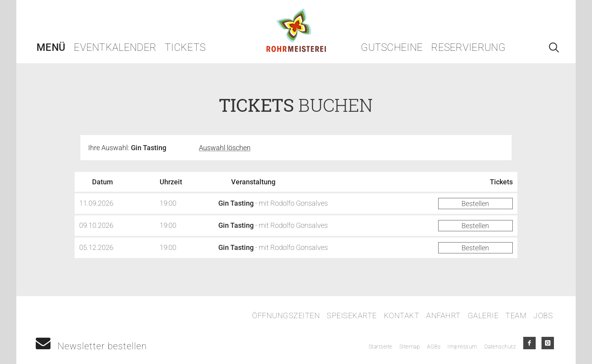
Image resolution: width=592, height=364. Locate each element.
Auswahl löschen (225, 148)
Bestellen (475, 204)
